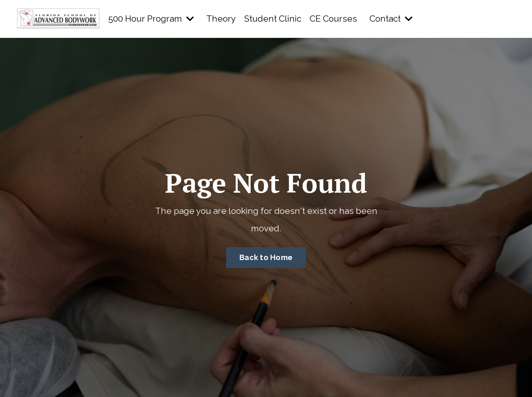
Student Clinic (273, 19)
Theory (221, 19)
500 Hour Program (151, 19)
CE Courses (333, 19)
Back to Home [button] (266, 257)
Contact (391, 19)
